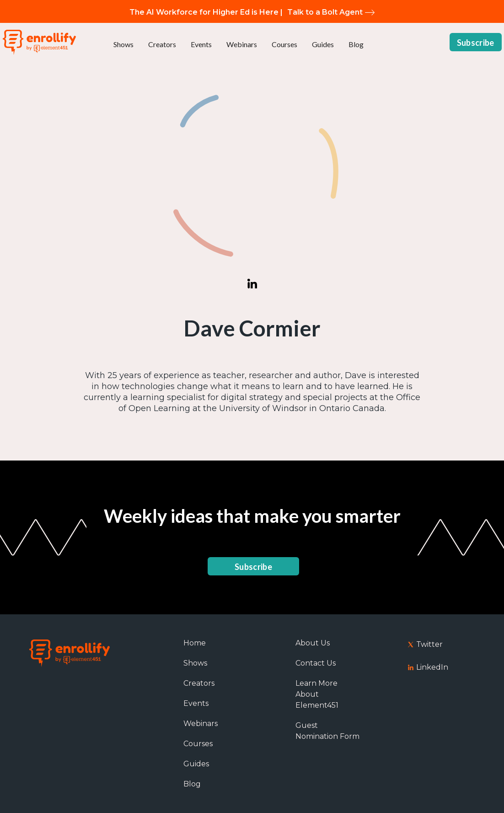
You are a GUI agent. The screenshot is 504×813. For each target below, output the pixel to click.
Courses (284, 44)
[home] (39, 42)
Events (201, 44)
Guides (323, 44)
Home (195, 643)
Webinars (242, 44)
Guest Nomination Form (327, 731)
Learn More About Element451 (317, 694)
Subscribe (476, 43)
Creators (162, 44)
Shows (123, 44)
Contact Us (316, 663)
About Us (313, 643)
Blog (356, 44)
